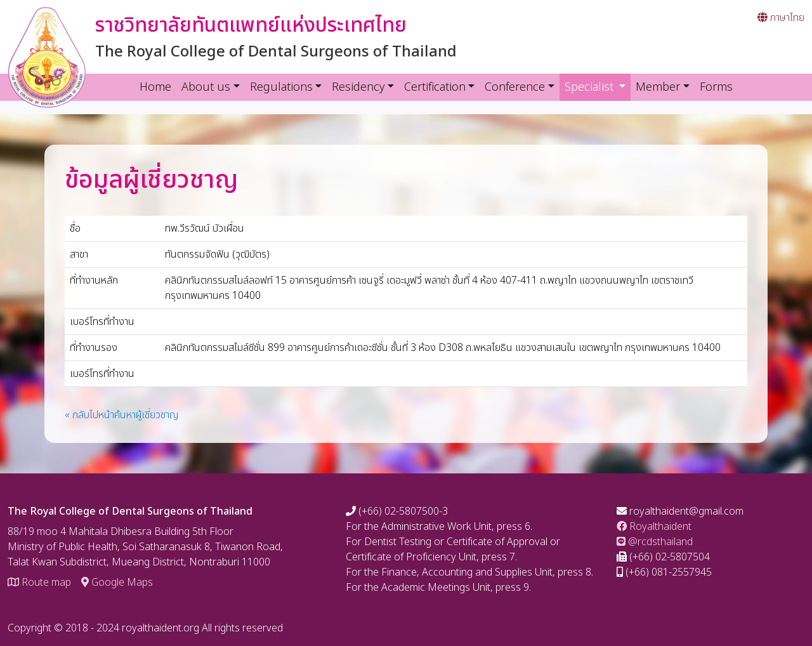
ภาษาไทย (781, 18)
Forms (716, 87)
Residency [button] (358, 87)
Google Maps (117, 583)
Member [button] (658, 87)
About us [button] (206, 87)
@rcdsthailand (655, 542)
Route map (39, 583)
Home (155, 87)
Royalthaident (654, 527)
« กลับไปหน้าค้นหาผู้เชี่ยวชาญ (122, 415)
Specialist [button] (598, 87)
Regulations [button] (281, 87)
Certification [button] (435, 87)
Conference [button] (515, 87)
